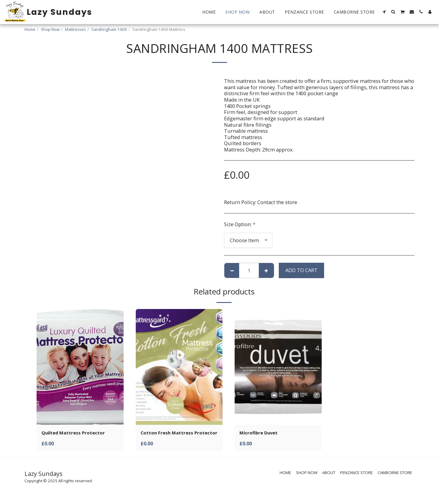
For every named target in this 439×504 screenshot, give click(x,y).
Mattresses (75, 29)
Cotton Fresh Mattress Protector (169, 437)
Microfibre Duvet (260, 433)
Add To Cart (301, 270)
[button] (384, 12)
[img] (80, 367)
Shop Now (50, 29)
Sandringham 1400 (109, 29)
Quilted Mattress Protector (76, 433)
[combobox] (248, 240)
